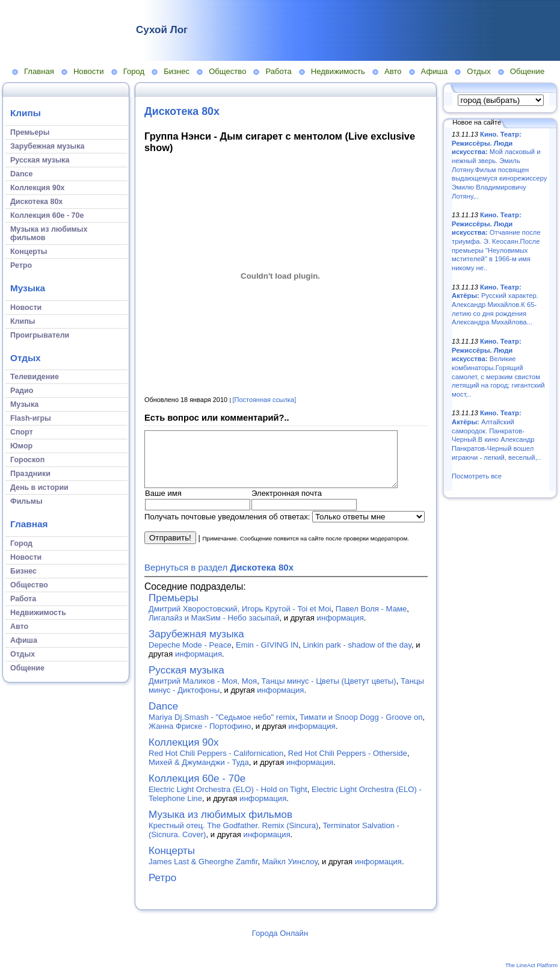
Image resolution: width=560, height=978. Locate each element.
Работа (278, 71)
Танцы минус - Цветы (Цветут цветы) (328, 692)
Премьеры (174, 609)
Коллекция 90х (184, 753)
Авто (393, 71)
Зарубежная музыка (196, 645)
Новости (89, 71)
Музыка (28, 288)
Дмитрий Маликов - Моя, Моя (203, 692)
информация (340, 629)
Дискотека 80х (182, 111)
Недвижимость (338, 71)
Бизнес (177, 71)
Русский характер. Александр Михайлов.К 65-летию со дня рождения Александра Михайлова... (495, 305)
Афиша (435, 71)
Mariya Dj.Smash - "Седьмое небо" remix (222, 728)
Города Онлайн (280, 944)
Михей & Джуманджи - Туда (199, 773)
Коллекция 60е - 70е (197, 789)
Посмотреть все (477, 476)
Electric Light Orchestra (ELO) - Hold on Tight (228, 800)
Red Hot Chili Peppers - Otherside (348, 764)
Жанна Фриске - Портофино (200, 737)
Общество (227, 71)
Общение (528, 71)
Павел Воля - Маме (371, 620)
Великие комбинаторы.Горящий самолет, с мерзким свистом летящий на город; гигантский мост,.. (498, 368)
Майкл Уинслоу (290, 872)
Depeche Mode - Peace (190, 656)
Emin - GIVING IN (267, 656)
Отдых (478, 71)
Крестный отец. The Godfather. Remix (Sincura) (233, 836)
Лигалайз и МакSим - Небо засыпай (214, 629)
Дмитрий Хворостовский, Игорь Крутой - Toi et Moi (240, 620)
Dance (163, 717)
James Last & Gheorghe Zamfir (203, 872)
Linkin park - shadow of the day (357, 656)
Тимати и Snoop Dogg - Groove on (361, 728)
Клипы (26, 113)
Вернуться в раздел (219, 578)
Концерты (172, 862)
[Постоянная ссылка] (265, 400)
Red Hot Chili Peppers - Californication (216, 764)
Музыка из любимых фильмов (220, 825)
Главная (39, 71)
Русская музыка (186, 681)
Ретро (162, 889)
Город (134, 71)
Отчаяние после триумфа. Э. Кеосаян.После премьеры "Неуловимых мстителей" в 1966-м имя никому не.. (496, 241)
